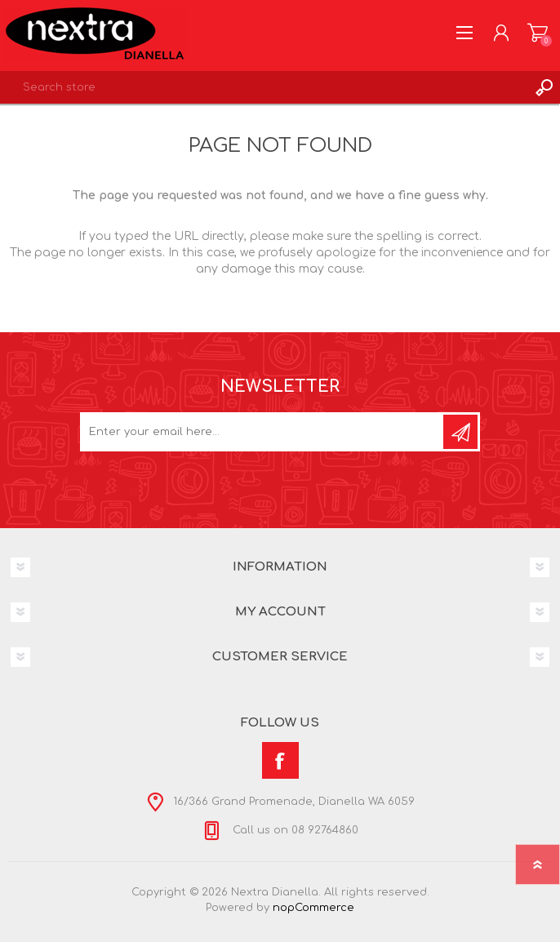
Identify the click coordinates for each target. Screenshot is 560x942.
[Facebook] (280, 760)
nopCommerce (313, 908)
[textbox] (264, 87)
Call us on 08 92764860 (294, 830)
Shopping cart (538, 33)
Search (544, 87)
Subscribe (460, 432)
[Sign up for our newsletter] (263, 432)
